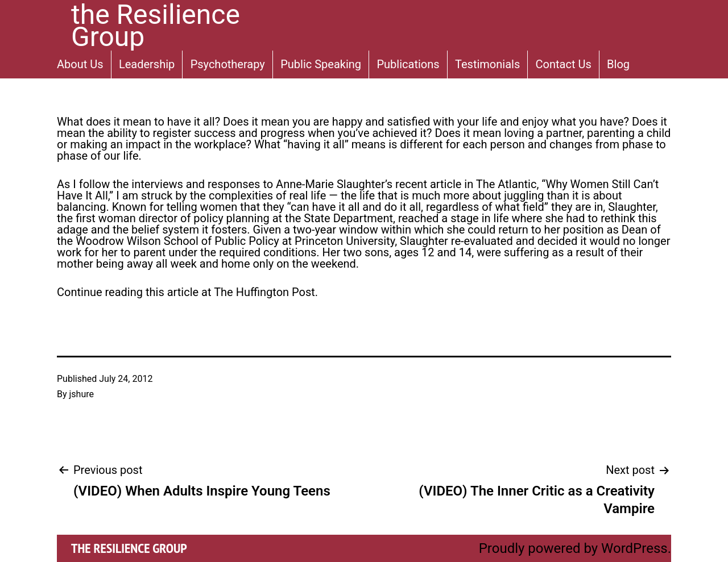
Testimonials (487, 64)
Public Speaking (321, 64)
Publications (408, 64)
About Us (80, 64)
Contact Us (564, 64)
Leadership (147, 64)
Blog (618, 64)
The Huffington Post (264, 292)
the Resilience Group (129, 548)
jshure (82, 394)
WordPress (634, 548)
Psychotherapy (228, 64)
